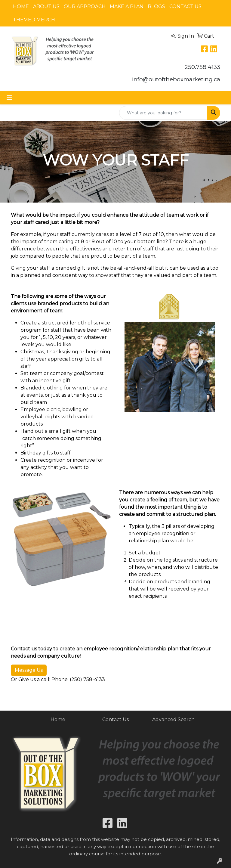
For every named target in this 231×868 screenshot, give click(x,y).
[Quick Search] (163, 113)
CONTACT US (185, 6)
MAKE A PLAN (127, 6)
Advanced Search (173, 719)
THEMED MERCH (34, 20)
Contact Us (115, 719)
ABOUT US (46, 6)
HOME (21, 6)
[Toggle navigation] (9, 98)
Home (58, 719)
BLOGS (156, 6)
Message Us (29, 670)
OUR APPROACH (85, 6)
